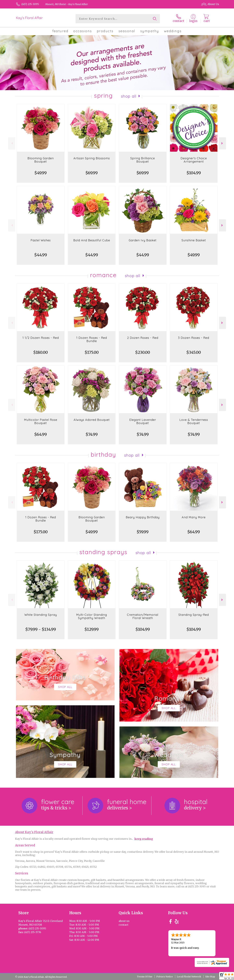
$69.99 (92, 173)
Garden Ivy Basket (143, 240)
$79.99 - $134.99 (41, 629)
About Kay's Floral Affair (34, 832)
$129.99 (92, 629)
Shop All (129, 96)
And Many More (194, 517)
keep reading (144, 839)
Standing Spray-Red (194, 615)
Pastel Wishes (41, 240)
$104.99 (194, 173)
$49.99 (41, 173)
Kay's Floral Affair (29, 18)
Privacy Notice (165, 977)
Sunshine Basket (194, 240)
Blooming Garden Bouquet (41, 160)
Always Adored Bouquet (92, 420)
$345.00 (194, 352)
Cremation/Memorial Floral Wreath (143, 616)
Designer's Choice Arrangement (194, 160)
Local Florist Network (189, 977)
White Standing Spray (41, 615)
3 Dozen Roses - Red (194, 338)
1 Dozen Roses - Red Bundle (92, 339)
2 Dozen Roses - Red (143, 338)
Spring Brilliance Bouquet (143, 160)
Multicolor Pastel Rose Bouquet (41, 421)
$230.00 (143, 352)
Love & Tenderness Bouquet (194, 421)
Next (223, 143)
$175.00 (92, 352)
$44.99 (41, 255)
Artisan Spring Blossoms (92, 158)
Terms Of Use (145, 977)
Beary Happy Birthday (143, 517)
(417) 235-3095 (30, 4)
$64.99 (41, 434)
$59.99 (143, 532)
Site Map (210, 977)
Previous (12, 143)
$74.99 (92, 434)
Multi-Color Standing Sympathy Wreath (92, 616)
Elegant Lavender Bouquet (143, 421)
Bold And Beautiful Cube (92, 240)
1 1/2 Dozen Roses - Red (41, 338)
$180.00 (41, 352)
